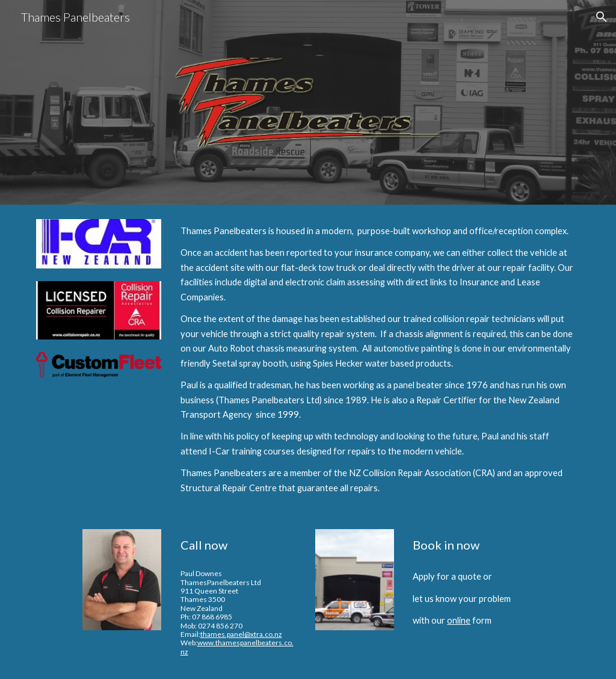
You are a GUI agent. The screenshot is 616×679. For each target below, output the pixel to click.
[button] (602, 17)
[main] (378, 360)
